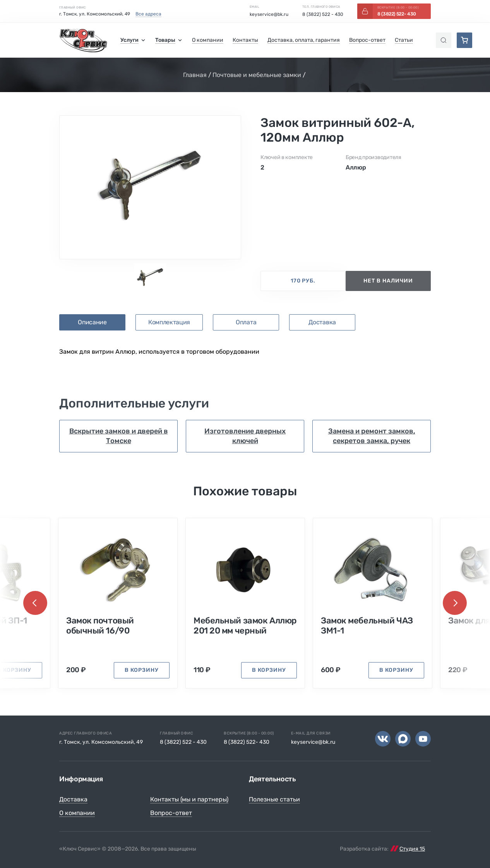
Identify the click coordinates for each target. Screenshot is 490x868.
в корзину (142, 670)
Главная (195, 75)
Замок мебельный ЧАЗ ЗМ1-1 (367, 626)
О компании (77, 813)
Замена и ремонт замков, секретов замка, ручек (372, 436)
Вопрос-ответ (171, 813)
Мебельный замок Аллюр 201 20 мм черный (245, 626)
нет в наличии (388, 281)
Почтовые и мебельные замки (257, 75)
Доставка (73, 799)
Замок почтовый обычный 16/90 (100, 626)
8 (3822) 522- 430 (247, 742)
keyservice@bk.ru (269, 14)
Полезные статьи (274, 799)
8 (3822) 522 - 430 (323, 14)
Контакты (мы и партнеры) (189, 799)
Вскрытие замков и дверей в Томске (119, 436)
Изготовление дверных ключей (245, 436)
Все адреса (148, 14)
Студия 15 (412, 849)
